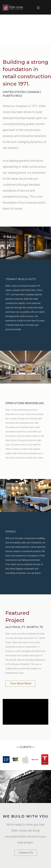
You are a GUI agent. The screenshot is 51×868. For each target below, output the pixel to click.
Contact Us (26, 853)
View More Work (20, 684)
